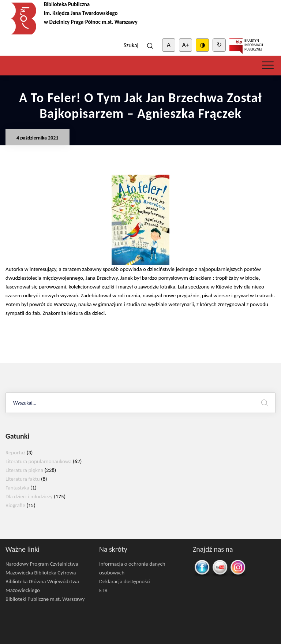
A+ (186, 45)
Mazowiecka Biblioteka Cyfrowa (41, 573)
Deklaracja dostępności (125, 581)
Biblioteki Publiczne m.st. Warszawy (45, 599)
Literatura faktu (23, 479)
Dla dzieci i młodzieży (29, 496)
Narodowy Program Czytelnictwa (42, 564)
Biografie (15, 505)
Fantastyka (17, 488)
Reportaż (15, 453)
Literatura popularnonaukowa (39, 461)
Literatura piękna (24, 470)
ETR (103, 590)
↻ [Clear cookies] (219, 45)
